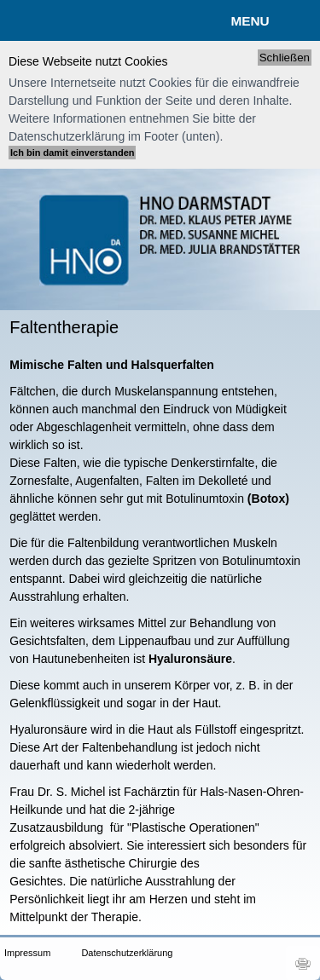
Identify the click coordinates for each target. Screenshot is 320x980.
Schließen (285, 58)
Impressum (27, 953)
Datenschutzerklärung (109, 953)
